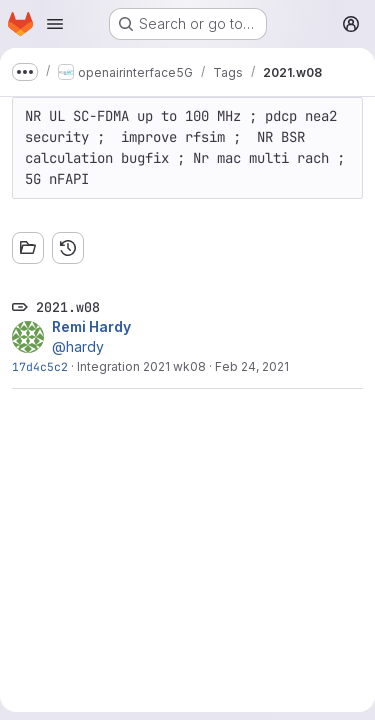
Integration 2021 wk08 (141, 366)
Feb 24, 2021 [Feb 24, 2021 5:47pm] (252, 366)
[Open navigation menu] (55, 24)
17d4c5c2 (40, 366)
